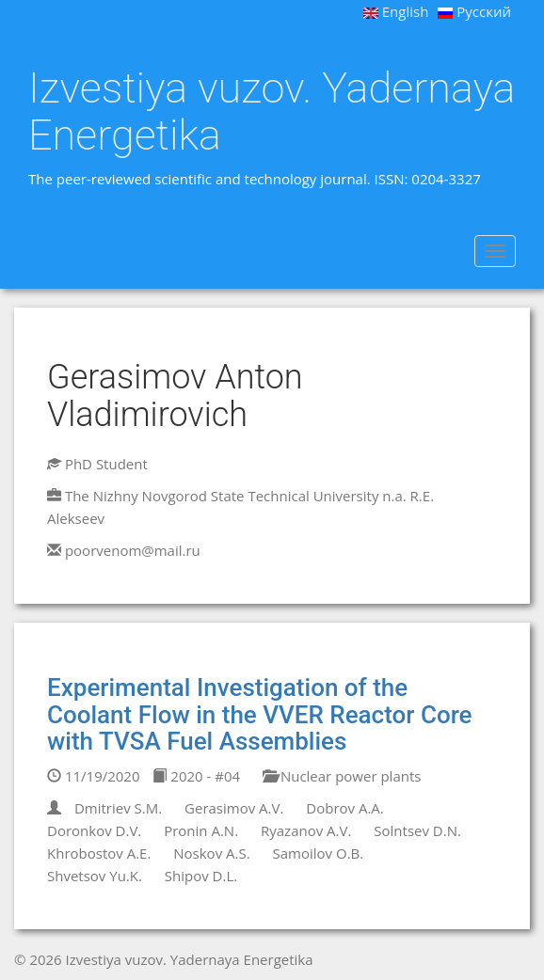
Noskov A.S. (211, 853)
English (396, 11)
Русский (474, 11)
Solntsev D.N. (417, 830)
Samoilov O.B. (319, 853)
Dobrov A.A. (344, 808)
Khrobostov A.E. (99, 853)
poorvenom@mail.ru (133, 550)
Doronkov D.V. (94, 830)
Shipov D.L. (201, 876)
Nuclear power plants (342, 776)
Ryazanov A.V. (306, 830)
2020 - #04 (196, 776)
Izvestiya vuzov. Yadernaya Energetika (272, 111)
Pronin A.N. (201, 830)
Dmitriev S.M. (118, 808)
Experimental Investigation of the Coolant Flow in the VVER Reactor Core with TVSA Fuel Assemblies (260, 714)
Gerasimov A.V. (234, 808)
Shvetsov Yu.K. (95, 876)
